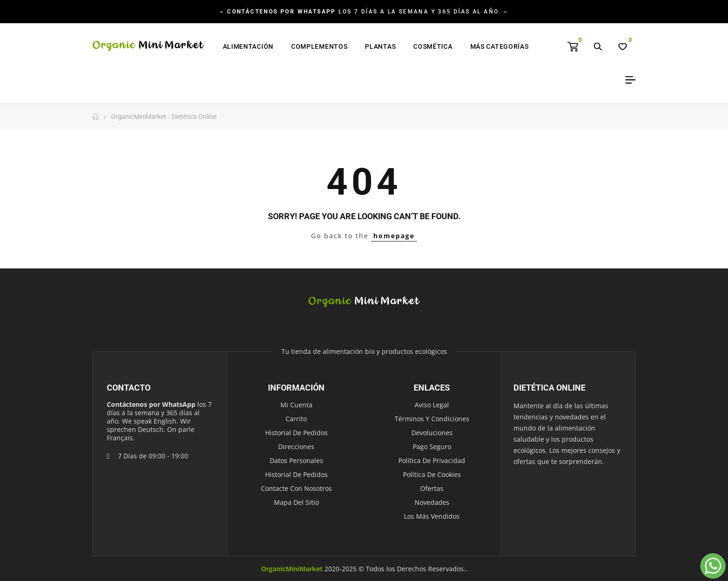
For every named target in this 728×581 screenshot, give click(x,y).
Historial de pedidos (296, 433)
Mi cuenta (296, 405)
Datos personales (296, 460)
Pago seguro (432, 447)
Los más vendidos (432, 516)
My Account (627, 80)
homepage (394, 236)
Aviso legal (432, 405)
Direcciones (296, 447)
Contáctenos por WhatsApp (151, 404)
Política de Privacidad (432, 460)
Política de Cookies (432, 474)
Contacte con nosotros (296, 488)
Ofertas (432, 488)
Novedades (432, 502)
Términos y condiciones (432, 419)
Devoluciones (432, 433)
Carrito (296, 419)
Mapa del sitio (296, 502)
